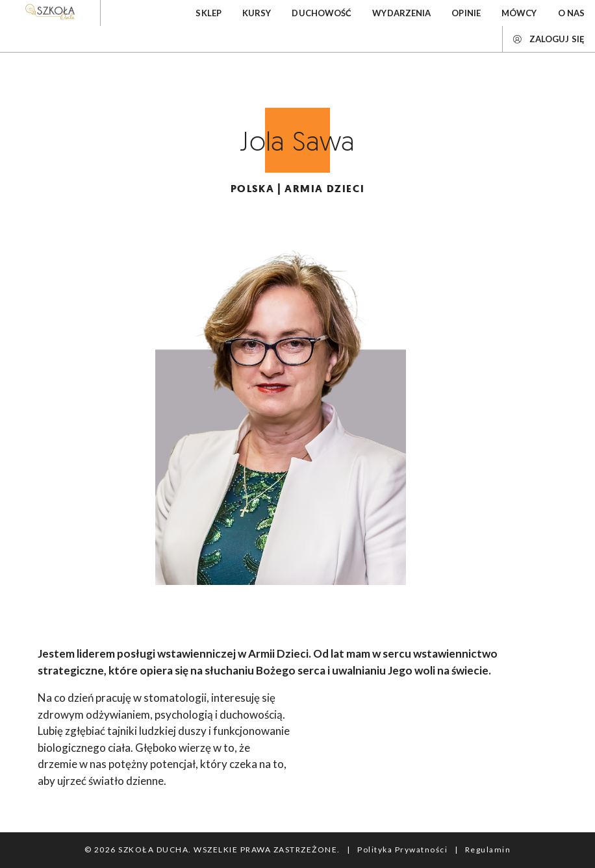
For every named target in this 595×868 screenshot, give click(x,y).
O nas (572, 13)
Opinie (466, 13)
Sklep (209, 13)
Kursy (257, 13)
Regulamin (488, 849)
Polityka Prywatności (402, 849)
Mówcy (519, 13)
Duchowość (322, 13)
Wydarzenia (401, 13)
